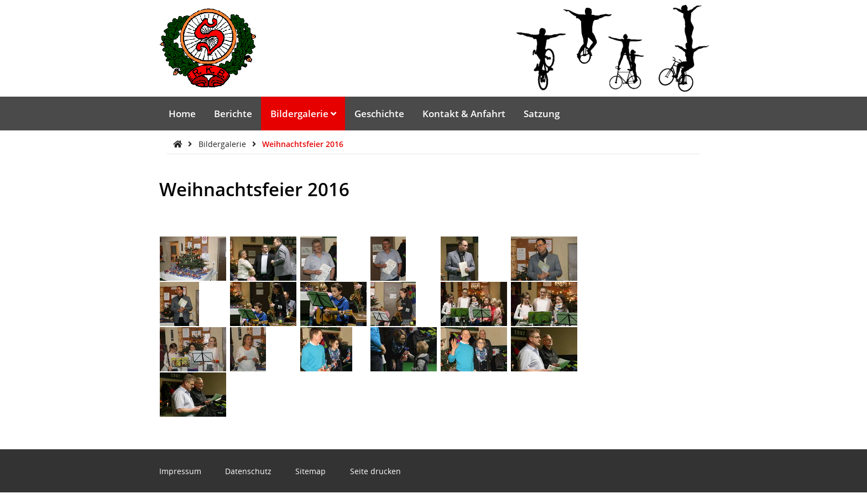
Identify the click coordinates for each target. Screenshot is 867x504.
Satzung (542, 114)
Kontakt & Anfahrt (464, 114)
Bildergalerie (303, 114)
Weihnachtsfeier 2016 (303, 144)
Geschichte (379, 114)
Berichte (233, 114)
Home (182, 114)
